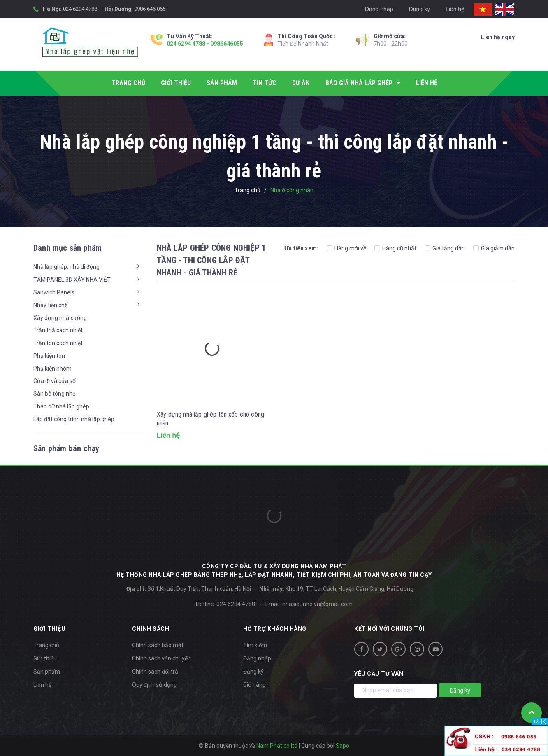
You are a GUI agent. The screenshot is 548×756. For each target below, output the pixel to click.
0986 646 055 (150, 9)
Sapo (342, 746)
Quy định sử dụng (154, 685)
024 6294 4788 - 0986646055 (205, 44)
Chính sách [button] (151, 629)
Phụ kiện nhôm (52, 369)
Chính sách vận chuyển (161, 658)
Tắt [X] (540, 722)
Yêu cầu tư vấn (379, 674)
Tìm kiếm (255, 645)
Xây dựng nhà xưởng (60, 318)
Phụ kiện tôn (49, 356)
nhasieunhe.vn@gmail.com (317, 604)
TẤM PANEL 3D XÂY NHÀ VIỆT (72, 280)
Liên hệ (455, 9)
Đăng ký (419, 9)
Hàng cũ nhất (395, 248)
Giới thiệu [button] (49, 629)
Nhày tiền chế (50, 305)
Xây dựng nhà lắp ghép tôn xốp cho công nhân (210, 419)
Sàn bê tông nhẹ (54, 394)
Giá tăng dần (445, 248)
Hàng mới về (346, 248)
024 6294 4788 (80, 9)
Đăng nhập (379, 9)
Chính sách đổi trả (155, 672)
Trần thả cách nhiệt (58, 330)
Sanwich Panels (54, 292)
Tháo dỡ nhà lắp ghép (61, 406)
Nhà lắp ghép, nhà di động (66, 267)
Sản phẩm (47, 672)
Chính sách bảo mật (158, 645)
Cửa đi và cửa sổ (55, 381)
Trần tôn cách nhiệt (58, 343)
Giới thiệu (45, 658)
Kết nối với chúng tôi (389, 629)
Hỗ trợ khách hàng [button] (275, 629)
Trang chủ (46, 645)
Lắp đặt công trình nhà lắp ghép (74, 419)
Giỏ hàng (254, 685)
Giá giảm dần (494, 248)
